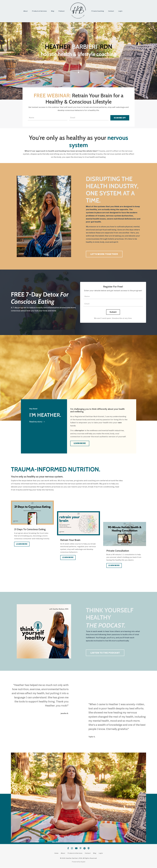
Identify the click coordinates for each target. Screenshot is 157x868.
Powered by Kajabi (79, 862)
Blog (53, 11)
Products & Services (39, 11)
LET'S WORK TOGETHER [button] (104, 254)
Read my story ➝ (37, 422)
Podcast (62, 11)
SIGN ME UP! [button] (120, 118)
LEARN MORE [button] (80, 444)
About (26, 11)
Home (56, 854)
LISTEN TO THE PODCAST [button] (105, 653)
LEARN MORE (22, 545)
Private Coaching (98, 11)
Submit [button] (113, 312)
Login (120, 11)
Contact (111, 11)
